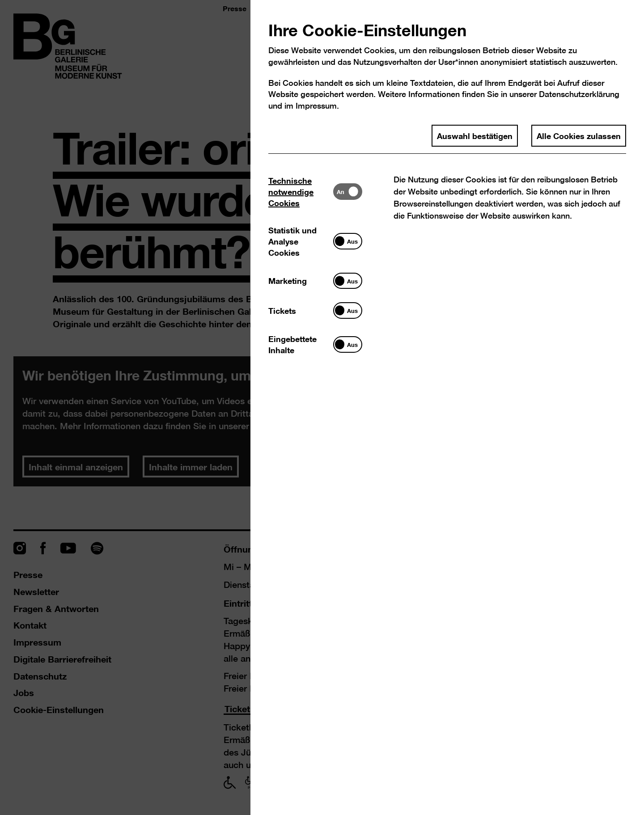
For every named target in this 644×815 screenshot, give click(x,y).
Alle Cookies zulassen (579, 135)
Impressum (316, 106)
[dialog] (322, 407)
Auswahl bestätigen (475, 135)
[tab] (301, 192)
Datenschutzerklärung (579, 94)
